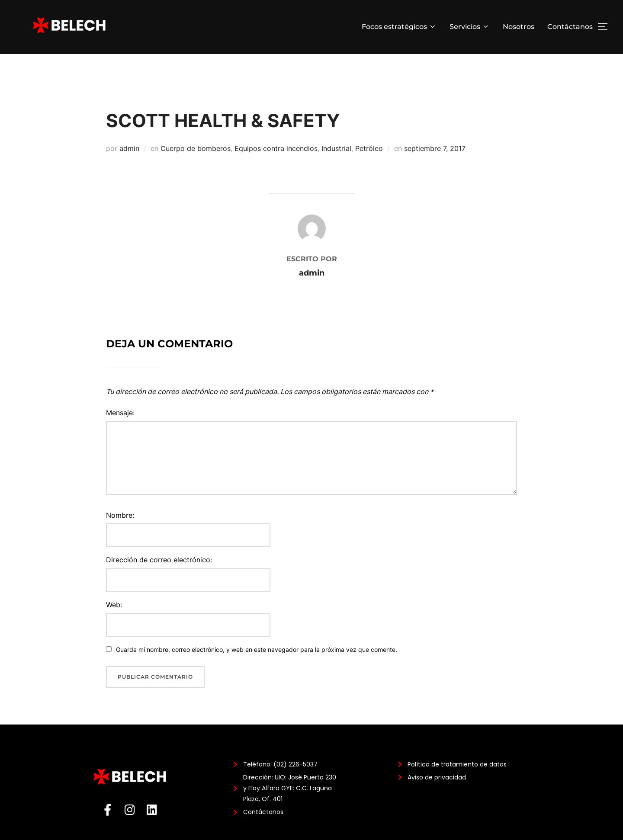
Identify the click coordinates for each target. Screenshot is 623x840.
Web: (114, 624)
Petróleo (369, 167)
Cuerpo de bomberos (196, 167)
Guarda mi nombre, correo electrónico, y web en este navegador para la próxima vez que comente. (257, 669)
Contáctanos (570, 27)
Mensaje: (120, 432)
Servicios (470, 27)
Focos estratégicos (399, 27)
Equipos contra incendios (276, 167)
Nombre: (120, 534)
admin (129, 167)
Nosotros (519, 27)
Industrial (336, 167)
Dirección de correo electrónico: (159, 579)
